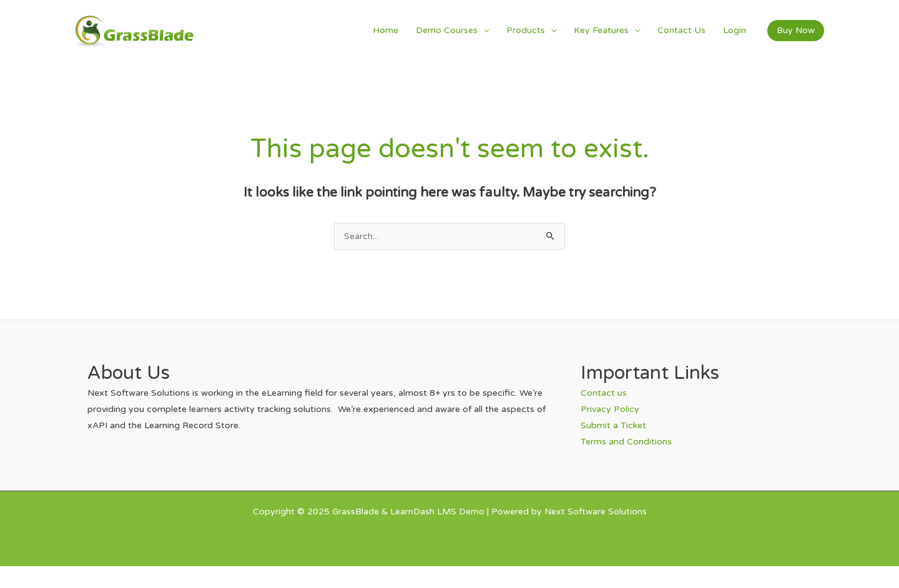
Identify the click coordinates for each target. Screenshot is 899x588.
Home (386, 30)
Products (526, 30)
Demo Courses (447, 30)
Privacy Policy (610, 409)
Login (734, 30)
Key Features (601, 30)
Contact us (604, 393)
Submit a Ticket (613, 425)
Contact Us (681, 30)
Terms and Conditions (626, 442)
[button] (796, 31)
